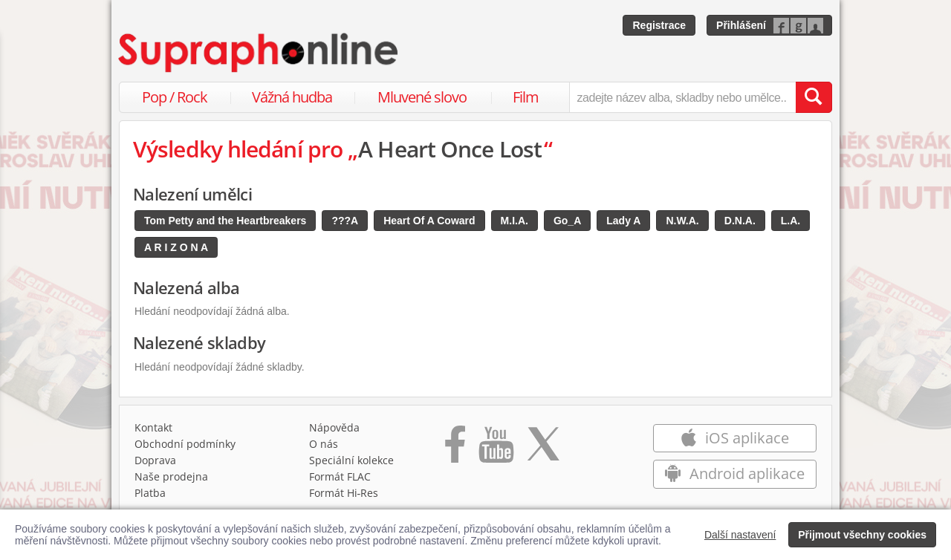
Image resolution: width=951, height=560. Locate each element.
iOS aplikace (734, 438)
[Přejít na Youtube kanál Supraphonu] (496, 449)
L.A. (791, 221)
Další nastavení (740, 535)
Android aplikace (734, 473)
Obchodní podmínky (185, 444)
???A (345, 221)
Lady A (623, 221)
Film (526, 97)
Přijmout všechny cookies (862, 535)
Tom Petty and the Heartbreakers (225, 221)
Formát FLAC (340, 476)
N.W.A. (682, 221)
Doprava (155, 460)
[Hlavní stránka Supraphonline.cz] (259, 53)
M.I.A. (515, 221)
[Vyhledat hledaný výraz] (814, 97)
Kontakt (153, 427)
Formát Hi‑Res (344, 493)
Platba (150, 493)
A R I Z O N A (176, 247)
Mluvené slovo (422, 97)
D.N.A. (740, 221)
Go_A (567, 221)
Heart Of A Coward (429, 221)
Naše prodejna (171, 476)
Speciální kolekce (351, 460)
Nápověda (334, 427)
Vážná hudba (292, 97)
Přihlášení (741, 25)
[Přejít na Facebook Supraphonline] (455, 449)
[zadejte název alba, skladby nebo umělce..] (682, 97)
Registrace (659, 25)
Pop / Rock (175, 97)
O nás (324, 444)
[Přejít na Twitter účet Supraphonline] (543, 449)
